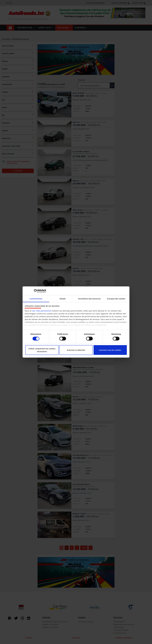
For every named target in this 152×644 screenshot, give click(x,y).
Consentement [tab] (36, 299)
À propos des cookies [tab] (116, 299)
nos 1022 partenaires (42, 311)
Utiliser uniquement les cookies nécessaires (42, 350)
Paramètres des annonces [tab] (89, 299)
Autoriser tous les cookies (110, 350)
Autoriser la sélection (76, 350)
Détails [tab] (63, 299)
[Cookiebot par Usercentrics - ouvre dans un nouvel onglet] (36, 291)
